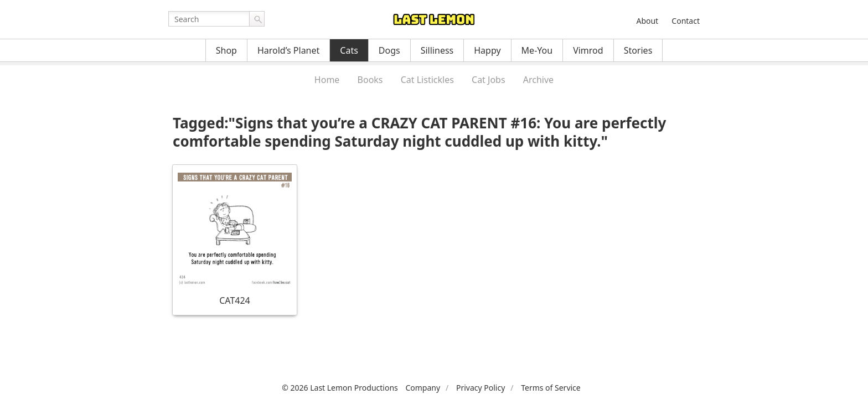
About (647, 21)
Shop (226, 50)
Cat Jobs (489, 80)
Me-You (537, 50)
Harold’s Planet (288, 50)
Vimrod (588, 50)
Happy (487, 50)
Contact (686, 21)
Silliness (437, 50)
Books (370, 80)
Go (257, 19)
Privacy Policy (480, 388)
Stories (638, 50)
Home (327, 80)
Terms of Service (551, 388)
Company (423, 388)
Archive (538, 80)
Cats (349, 50)
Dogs (389, 50)
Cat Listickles (427, 80)
